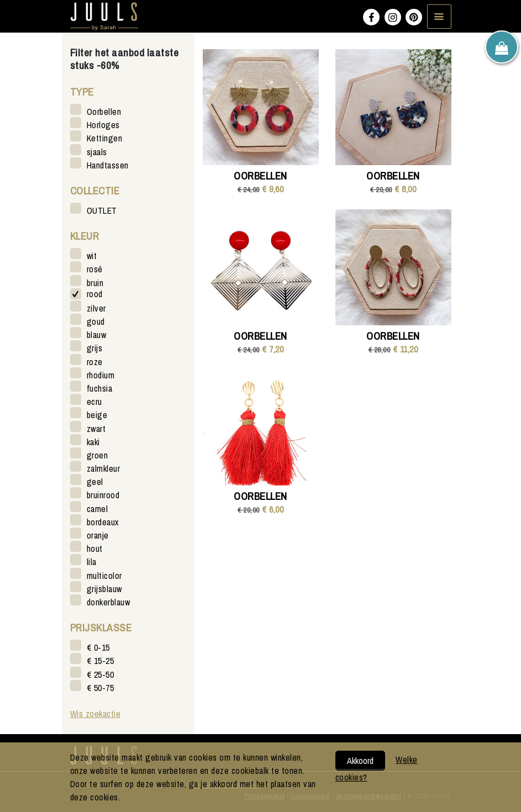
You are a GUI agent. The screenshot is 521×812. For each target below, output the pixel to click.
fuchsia (100, 388)
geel (95, 481)
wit (92, 255)
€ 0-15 (98, 647)
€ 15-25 (101, 660)
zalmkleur (104, 468)
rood (95, 294)
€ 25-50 (101, 674)
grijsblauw (104, 589)
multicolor (104, 575)
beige (97, 415)
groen (98, 455)
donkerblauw (109, 602)
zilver (96, 308)
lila (92, 561)
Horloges (103, 125)
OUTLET (102, 210)
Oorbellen (104, 111)
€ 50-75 (101, 687)
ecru (94, 401)
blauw (97, 334)
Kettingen (105, 138)
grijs (95, 348)
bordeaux (103, 522)
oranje (98, 535)
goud (96, 321)
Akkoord (360, 761)
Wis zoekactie (96, 714)
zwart (96, 428)
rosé (95, 269)
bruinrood (103, 495)
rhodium (101, 375)
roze (95, 362)
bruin (95, 283)
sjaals (97, 152)
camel (98, 508)
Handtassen (108, 165)
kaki (93, 442)
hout (95, 548)
